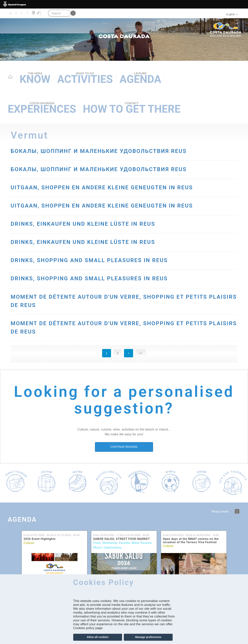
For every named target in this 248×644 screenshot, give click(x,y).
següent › (237, 545)
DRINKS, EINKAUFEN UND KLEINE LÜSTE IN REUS (111, 257)
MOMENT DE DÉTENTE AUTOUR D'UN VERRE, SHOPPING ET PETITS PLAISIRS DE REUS (102, 334)
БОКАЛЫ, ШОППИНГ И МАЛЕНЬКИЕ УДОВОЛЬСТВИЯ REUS (121, 155)
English (232, 14)
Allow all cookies (98, 637)
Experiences (42, 108)
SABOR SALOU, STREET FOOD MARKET (122, 572)
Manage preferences (148, 637)
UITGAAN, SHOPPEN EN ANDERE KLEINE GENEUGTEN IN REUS (119, 208)
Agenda (140, 78)
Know (35, 78)
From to (52, 568)
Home (10, 77)
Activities (85, 78)
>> (141, 386)
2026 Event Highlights (40, 572)
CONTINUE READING (124, 480)
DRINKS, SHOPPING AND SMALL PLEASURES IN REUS (120, 293)
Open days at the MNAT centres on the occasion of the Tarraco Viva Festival (191, 574)
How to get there (132, 108)
